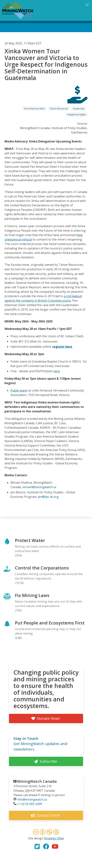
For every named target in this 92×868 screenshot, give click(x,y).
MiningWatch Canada (37, 781)
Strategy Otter (54, 838)
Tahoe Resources (59, 109)
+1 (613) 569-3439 (30, 804)
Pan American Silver (34, 109)
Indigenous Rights (77, 115)
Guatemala (79, 109)
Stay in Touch (26, 738)
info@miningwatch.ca (32, 799)
